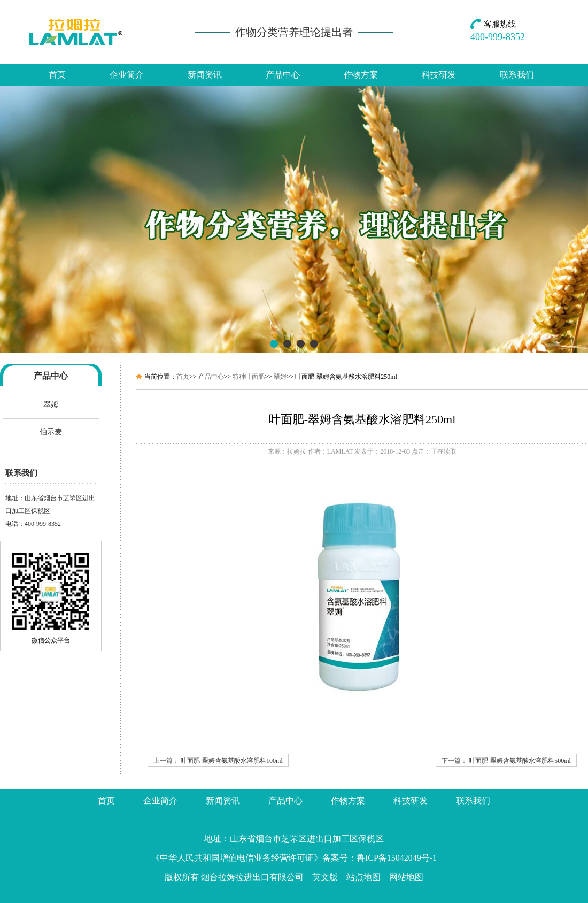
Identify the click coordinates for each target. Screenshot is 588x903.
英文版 (325, 877)
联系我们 (517, 75)
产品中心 (283, 75)
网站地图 (406, 877)
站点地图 (363, 877)
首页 (57, 75)
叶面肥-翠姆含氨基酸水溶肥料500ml (520, 761)
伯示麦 (51, 432)
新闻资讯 (205, 75)
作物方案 (361, 75)
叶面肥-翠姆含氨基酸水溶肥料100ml (232, 761)
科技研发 (439, 75)
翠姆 (51, 405)
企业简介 (127, 75)
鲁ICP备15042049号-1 (397, 858)
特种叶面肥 (249, 377)
